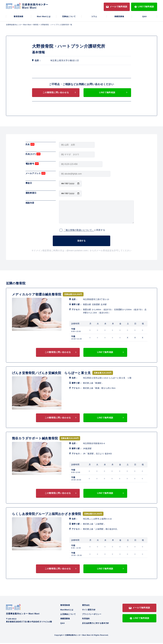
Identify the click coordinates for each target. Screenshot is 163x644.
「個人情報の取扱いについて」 (79, 231)
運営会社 (86, 606)
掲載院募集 (119, 16)
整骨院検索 (19, 16)
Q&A (144, 16)
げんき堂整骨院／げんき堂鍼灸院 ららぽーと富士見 (51, 374)
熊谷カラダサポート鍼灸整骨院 (35, 439)
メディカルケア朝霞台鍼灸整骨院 (37, 295)
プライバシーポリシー (92, 615)
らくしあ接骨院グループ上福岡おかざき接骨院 (47, 515)
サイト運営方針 (89, 611)
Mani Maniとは (44, 16)
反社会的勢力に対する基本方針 (96, 624)
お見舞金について (68, 615)
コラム (94, 16)
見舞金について (69, 16)
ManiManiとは (67, 611)
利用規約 (86, 620)
